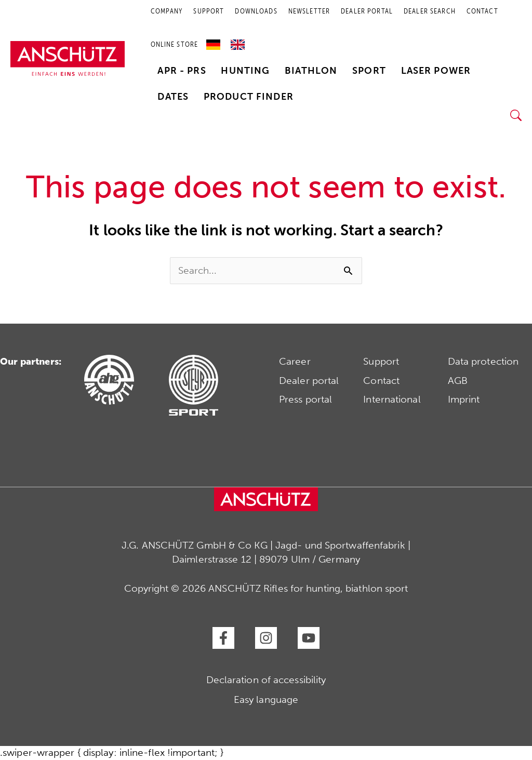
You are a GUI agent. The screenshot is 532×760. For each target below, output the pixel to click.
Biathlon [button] (311, 71)
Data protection (483, 361)
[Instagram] (266, 638)
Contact (381, 381)
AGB (458, 381)
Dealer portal (309, 381)
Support (381, 361)
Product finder (249, 97)
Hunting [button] (245, 71)
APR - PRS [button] (182, 71)
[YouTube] (309, 638)
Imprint (464, 399)
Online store (175, 44)
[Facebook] (223, 638)
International (392, 399)
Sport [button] (369, 71)
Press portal (305, 399)
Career (295, 361)
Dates (173, 97)
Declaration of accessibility (266, 680)
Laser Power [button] (436, 71)
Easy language (266, 699)
